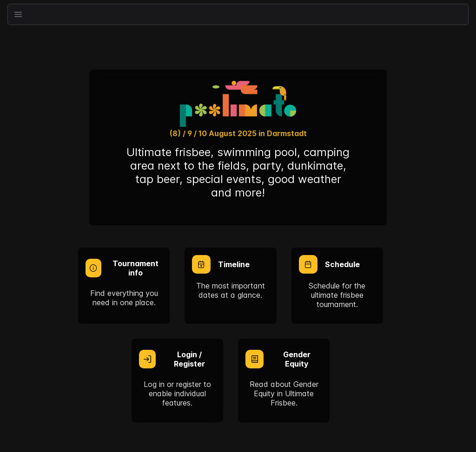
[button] (18, 14)
